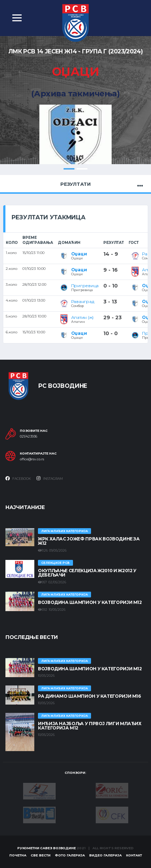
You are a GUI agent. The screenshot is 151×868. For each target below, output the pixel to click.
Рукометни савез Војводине (47, 848)
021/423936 (29, 437)
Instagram (50, 478)
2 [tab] (82, 169)
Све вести (41, 855)
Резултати (75, 184)
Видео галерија (105, 855)
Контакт (134, 855)
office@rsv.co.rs (32, 459)
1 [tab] (69, 169)
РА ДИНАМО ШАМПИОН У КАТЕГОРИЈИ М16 (89, 696)
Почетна (18, 855)
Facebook (18, 478)
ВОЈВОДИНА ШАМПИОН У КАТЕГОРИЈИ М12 (90, 602)
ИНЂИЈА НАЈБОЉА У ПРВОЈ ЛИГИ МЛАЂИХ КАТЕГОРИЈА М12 (90, 726)
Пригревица (85, 286)
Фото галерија (70, 855)
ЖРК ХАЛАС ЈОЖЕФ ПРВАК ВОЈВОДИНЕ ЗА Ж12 (89, 541)
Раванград (83, 301)
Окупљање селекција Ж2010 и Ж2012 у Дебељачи (87, 573)
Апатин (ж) (83, 317)
